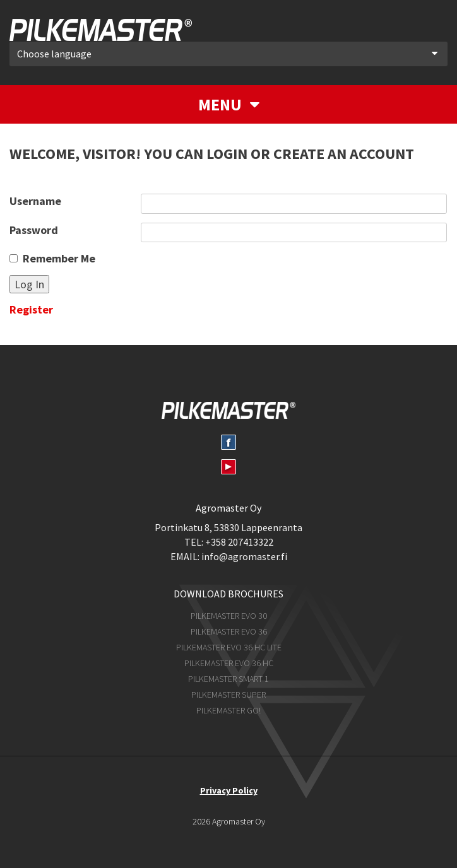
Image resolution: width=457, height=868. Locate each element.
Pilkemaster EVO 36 (229, 631)
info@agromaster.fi (244, 556)
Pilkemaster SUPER (228, 695)
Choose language (227, 54)
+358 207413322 (239, 542)
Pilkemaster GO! (228, 710)
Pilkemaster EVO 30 (229, 616)
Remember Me (59, 258)
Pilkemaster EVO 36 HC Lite (229, 647)
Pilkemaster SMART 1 (228, 679)
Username (35, 201)
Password (34, 230)
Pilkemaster (101, 30)
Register (31, 309)
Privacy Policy (229, 790)
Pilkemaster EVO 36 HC (229, 663)
